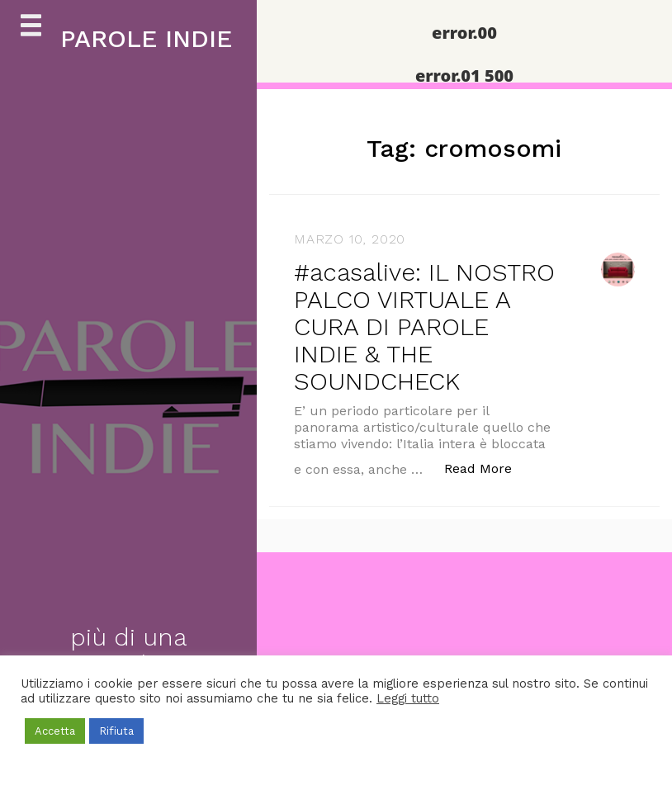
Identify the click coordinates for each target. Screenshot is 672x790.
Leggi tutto (408, 698)
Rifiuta (116, 731)
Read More (487, 468)
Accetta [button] (55, 731)
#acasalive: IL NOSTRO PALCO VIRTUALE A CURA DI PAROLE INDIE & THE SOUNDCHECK (424, 326)
